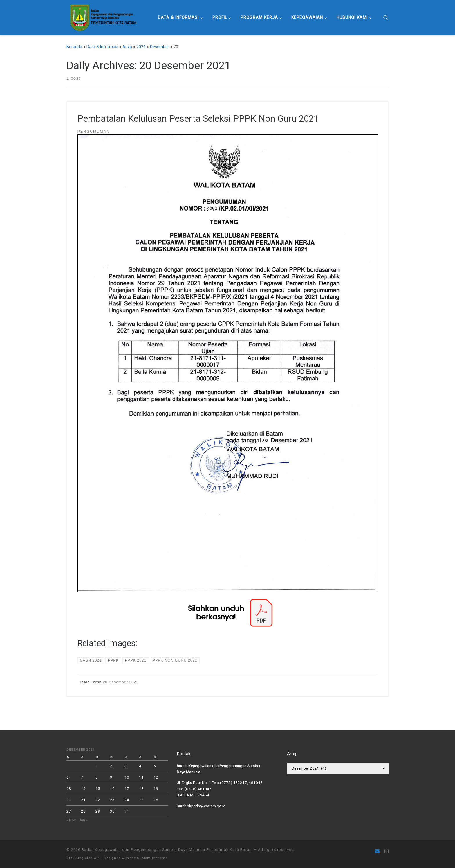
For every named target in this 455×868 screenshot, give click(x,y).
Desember (160, 47)
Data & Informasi (102, 47)
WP (96, 858)
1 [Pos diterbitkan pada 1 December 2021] (97, 766)
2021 (141, 47)
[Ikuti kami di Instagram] (387, 851)
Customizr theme (152, 858)
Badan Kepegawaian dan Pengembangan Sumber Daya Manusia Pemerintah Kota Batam (167, 850)
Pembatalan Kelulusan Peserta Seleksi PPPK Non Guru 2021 (198, 119)
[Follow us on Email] (377, 851)
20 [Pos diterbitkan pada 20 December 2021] (69, 800)
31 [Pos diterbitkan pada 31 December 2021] (127, 811)
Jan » (83, 820)
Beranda (74, 47)
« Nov (71, 820)
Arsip (127, 47)
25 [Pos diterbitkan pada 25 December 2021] (141, 800)
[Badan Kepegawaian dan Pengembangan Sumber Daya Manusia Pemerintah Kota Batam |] (103, 17)
